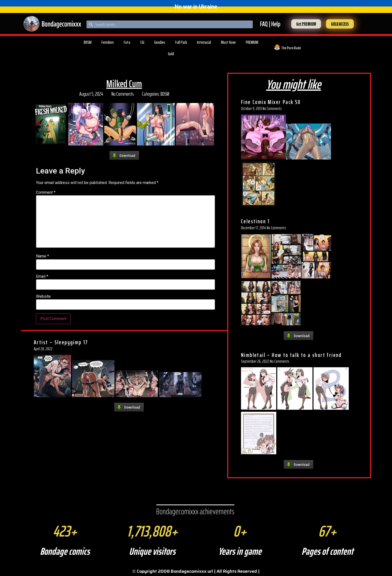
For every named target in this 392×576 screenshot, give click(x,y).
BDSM (88, 42)
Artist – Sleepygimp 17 (61, 342)
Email (42, 276)
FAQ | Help (270, 24)
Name (42, 256)
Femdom (108, 42)
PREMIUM (252, 42)
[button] (306, 24)
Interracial (204, 42)
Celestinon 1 (255, 221)
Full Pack (181, 42)
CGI (142, 42)
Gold (171, 54)
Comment (46, 192)
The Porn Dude (291, 48)
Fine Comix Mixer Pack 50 (271, 102)
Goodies (160, 42)
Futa (127, 42)
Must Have (228, 42)
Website (43, 296)
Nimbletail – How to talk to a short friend (291, 355)
